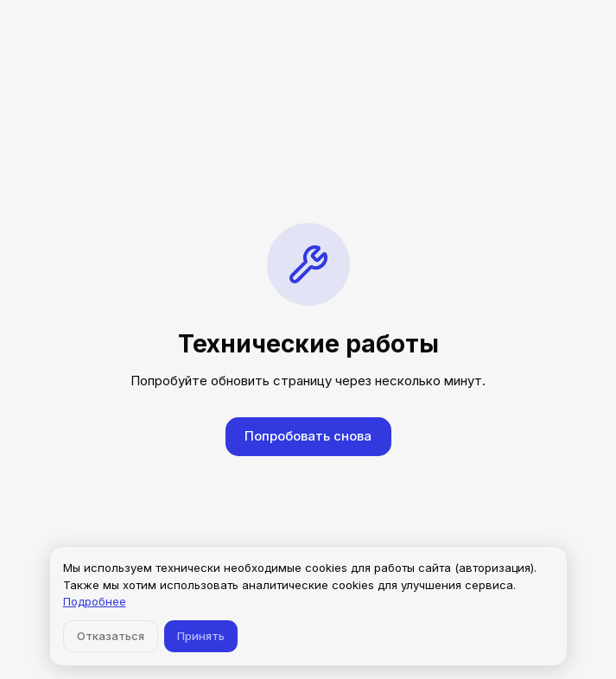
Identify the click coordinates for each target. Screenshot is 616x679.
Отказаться (111, 636)
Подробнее (95, 601)
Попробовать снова (308, 436)
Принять (201, 636)
